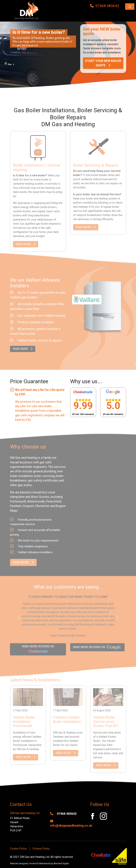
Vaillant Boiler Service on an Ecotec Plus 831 (106, 722)
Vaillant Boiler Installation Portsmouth (24, 722)
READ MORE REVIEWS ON (38, 650)
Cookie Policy (18, 849)
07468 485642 (63, 814)
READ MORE (26, 244)
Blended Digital (61, 863)
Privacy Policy (41, 849)
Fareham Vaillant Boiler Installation (67, 719)
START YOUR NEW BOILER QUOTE (103, 63)
